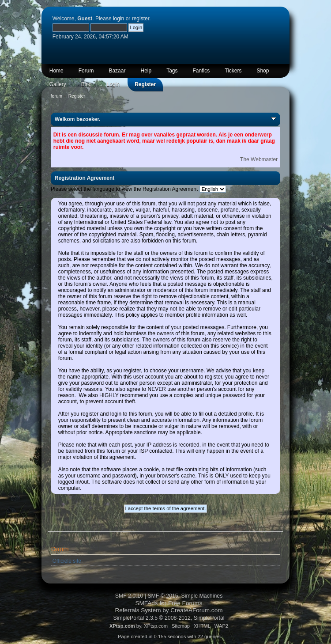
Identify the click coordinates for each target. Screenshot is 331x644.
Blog (87, 84)
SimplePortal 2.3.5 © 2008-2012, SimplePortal (169, 618)
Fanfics (201, 71)
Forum (86, 71)
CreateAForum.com (196, 610)
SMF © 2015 (163, 596)
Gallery (58, 84)
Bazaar (117, 71)
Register (145, 84)
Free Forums (185, 603)
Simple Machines (202, 596)
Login (113, 84)
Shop (263, 71)
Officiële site (67, 561)
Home (56, 71)
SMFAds (146, 603)
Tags (172, 71)
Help (146, 71)
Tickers (233, 71)
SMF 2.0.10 (129, 596)
